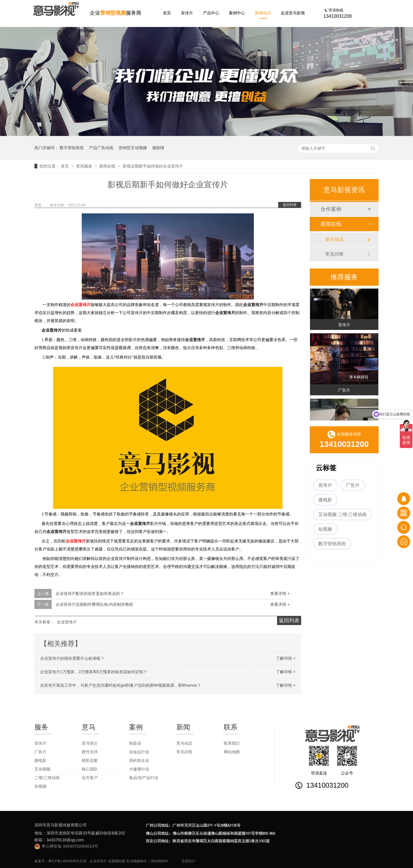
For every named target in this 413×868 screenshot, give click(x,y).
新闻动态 (263, 13)
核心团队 (90, 769)
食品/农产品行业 (144, 778)
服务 (41, 727)
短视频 (325, 529)
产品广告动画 (101, 148)
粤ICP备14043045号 (64, 861)
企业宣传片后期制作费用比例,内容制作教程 (94, 604)
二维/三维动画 (47, 778)
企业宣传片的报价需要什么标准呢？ (72, 658)
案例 (136, 727)
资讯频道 (85, 166)
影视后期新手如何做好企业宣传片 (153, 166)
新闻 (183, 727)
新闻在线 (108, 166)
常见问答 (334, 254)
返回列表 (290, 205)
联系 (231, 727)
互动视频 (42, 769)
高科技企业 (139, 760)
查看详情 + (280, 593)
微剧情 (158, 148)
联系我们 (232, 743)
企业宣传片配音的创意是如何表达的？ (90, 593)
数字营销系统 (72, 148)
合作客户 (90, 778)
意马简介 (90, 743)
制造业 (135, 743)
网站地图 (232, 752)
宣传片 (187, 13)
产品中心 (211, 13)
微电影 (325, 500)
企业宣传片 (81, 305)
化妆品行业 (139, 752)
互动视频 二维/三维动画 (342, 514)
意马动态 (334, 239)
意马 (89, 727)
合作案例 (331, 209)
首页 (167, 13)
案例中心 (237, 13)
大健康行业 (139, 769)
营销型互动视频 (133, 148)
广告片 (344, 391)
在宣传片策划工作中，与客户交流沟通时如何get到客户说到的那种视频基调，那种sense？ (121, 685)
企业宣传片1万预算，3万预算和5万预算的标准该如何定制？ (94, 672)
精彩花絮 (90, 760)
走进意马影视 (293, 13)
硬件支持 (90, 752)
